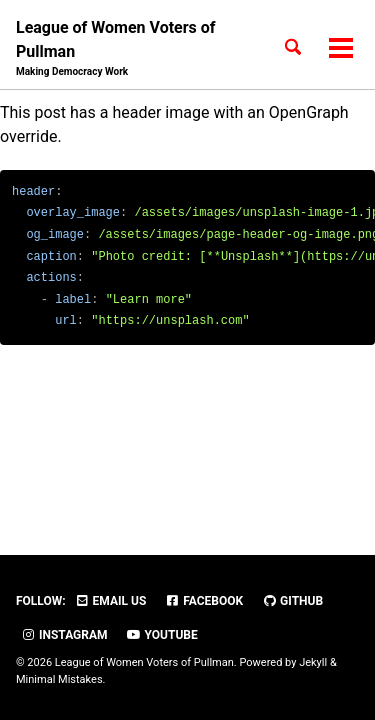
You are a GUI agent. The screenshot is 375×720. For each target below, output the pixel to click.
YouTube (162, 635)
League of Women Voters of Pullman (131, 48)
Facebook (204, 601)
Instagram (64, 635)
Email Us (111, 601)
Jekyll (313, 662)
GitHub (292, 601)
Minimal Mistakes (59, 679)
